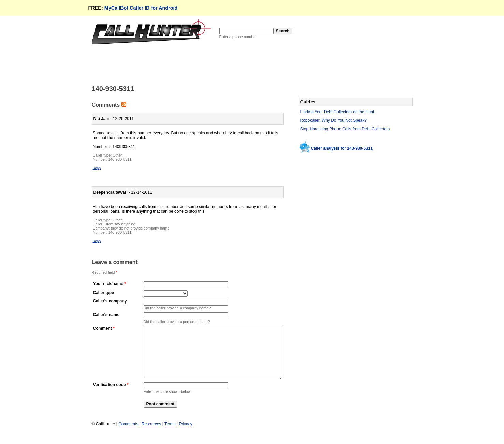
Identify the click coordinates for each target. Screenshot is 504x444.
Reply (97, 168)
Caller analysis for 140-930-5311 (342, 148)
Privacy (185, 434)
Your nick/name (108, 284)
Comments (128, 434)
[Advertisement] (216, 64)
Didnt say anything (120, 224)
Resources (151, 434)
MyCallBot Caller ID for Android (141, 8)
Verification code (110, 395)
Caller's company (110, 301)
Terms (170, 434)
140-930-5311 (120, 159)
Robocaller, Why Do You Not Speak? (334, 120)
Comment (103, 328)
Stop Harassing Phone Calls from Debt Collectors (345, 129)
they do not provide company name (140, 228)
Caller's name (106, 315)
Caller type (104, 293)
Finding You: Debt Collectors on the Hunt (337, 112)
